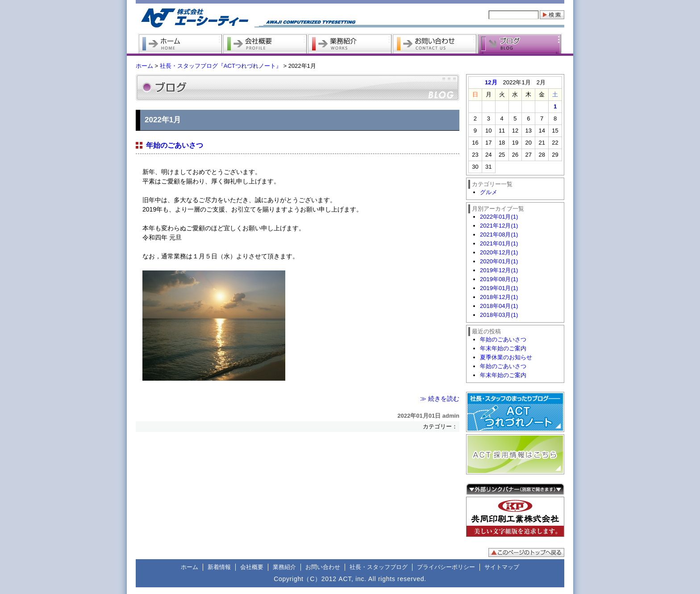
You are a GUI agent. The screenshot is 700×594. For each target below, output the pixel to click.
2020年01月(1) (499, 261)
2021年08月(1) (499, 235)
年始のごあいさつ (175, 145)
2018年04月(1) (499, 306)
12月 (491, 82)
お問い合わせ (323, 567)
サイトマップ (502, 567)
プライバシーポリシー (446, 567)
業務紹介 (284, 567)
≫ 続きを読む (440, 399)
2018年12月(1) (499, 297)
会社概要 (252, 567)
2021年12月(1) (499, 226)
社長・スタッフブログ (379, 567)
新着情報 (219, 567)
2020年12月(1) (499, 252)
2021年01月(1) (499, 243)
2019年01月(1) (499, 288)
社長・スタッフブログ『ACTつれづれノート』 (221, 66)
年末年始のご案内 (503, 348)
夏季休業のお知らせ (506, 357)
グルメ (489, 192)
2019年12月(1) (499, 270)
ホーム (144, 66)
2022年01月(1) (499, 217)
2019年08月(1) (499, 279)
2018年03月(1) (499, 315)
